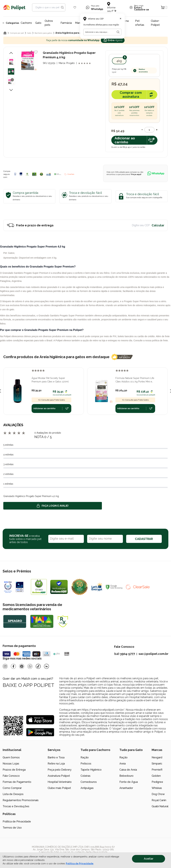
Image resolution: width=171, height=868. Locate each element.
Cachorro (26, 23)
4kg (119, 61)
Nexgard (157, 757)
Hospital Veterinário (60, 782)
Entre (137, 8)
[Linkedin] (46, 666)
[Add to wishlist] (36, 52)
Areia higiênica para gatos (71, 33)
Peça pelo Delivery (60, 770)
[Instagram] (5, 666)
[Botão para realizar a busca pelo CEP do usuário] (118, 32)
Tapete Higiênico (91, 770)
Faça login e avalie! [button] (53, 506)
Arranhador (126, 788)
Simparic (157, 764)
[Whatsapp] (30, 666)
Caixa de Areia (128, 770)
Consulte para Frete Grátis (51, 400)
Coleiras (85, 776)
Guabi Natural (160, 806)
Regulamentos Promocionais (21, 800)
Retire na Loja (56, 764)
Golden (156, 776)
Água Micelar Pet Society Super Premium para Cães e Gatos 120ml (50, 380)
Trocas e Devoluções (16, 806)
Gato (38, 23)
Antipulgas (87, 788)
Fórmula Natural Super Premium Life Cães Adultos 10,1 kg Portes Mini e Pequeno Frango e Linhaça (135, 380)
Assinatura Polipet (59, 776)
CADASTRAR (144, 539)
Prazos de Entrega (14, 770)
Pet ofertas (140, 23)
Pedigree (157, 782)
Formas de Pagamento (17, 782)
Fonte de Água (129, 782)
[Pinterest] (22, 666)
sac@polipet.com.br (153, 654)
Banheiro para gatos (43, 33)
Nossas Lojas (11, 764)
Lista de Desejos (13, 794)
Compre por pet (17, 33)
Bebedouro (126, 776)
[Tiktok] (38, 666)
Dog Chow (158, 794)
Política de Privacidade (17, 822)
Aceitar (149, 859)
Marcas (80, 23)
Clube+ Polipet (155, 23)
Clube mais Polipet (59, 788)
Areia (123, 764)
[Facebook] (13, 666)
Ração (85, 757)
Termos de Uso (12, 828)
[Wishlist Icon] (75, 7)
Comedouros (89, 782)
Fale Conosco (11, 776)
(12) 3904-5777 (125, 654)
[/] (148, 851)
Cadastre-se (142, 10)
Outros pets (49, 23)
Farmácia (66, 23)
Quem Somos (11, 757)
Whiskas (157, 788)
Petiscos (86, 764)
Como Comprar (12, 788)
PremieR (157, 770)
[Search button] (62, 7)
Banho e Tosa (56, 757)
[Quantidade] (149, 130)
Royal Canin (159, 800)
